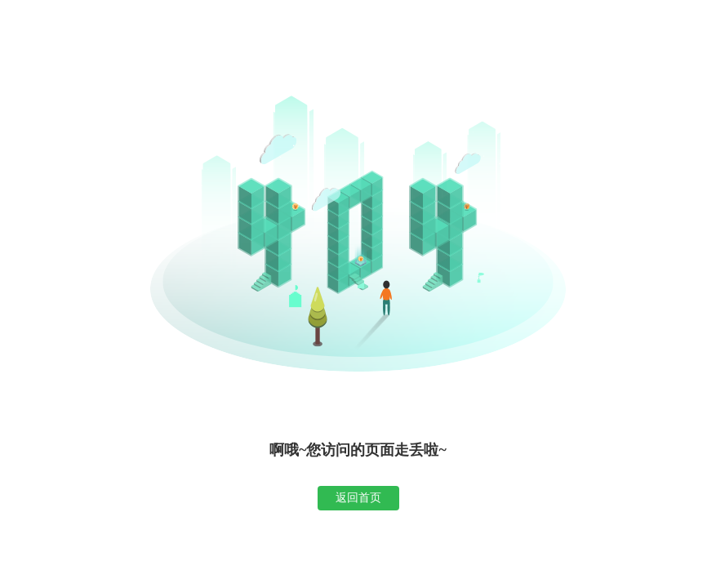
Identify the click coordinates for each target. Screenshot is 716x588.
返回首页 (358, 497)
